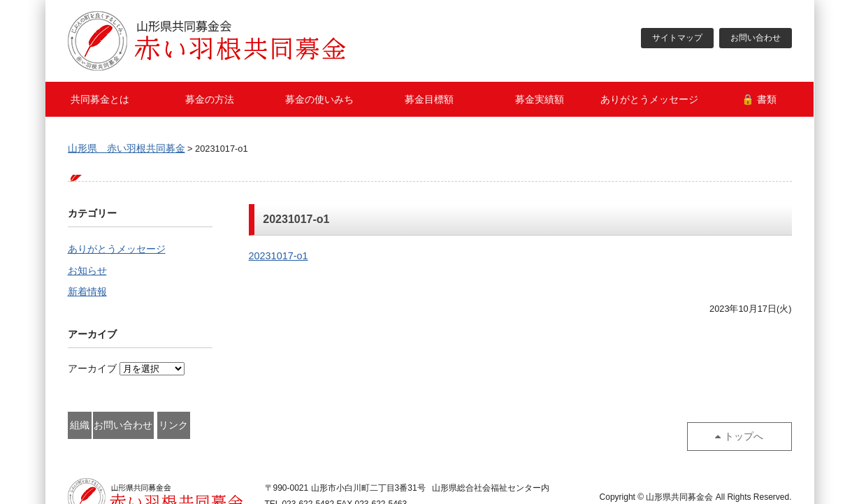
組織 (113, 426)
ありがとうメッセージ (649, 99)
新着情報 (87, 294)
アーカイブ (92, 371)
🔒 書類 (759, 99)
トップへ (751, 426)
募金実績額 (540, 99)
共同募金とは (100, 99)
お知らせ (87, 272)
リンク (306, 426)
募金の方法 (210, 99)
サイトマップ (677, 38)
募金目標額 (429, 99)
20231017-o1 (279, 256)
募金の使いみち (319, 99)
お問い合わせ (756, 38)
